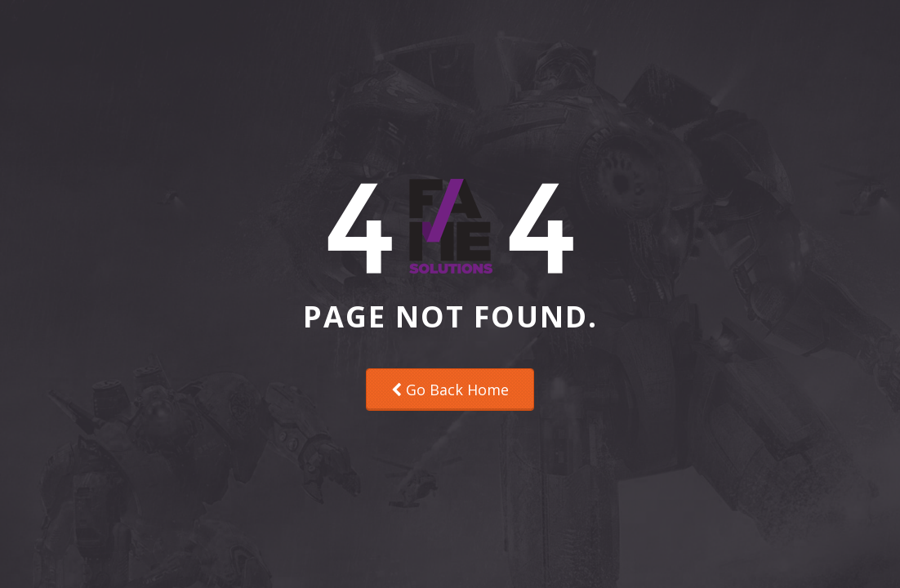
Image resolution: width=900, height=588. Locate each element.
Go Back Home (450, 390)
